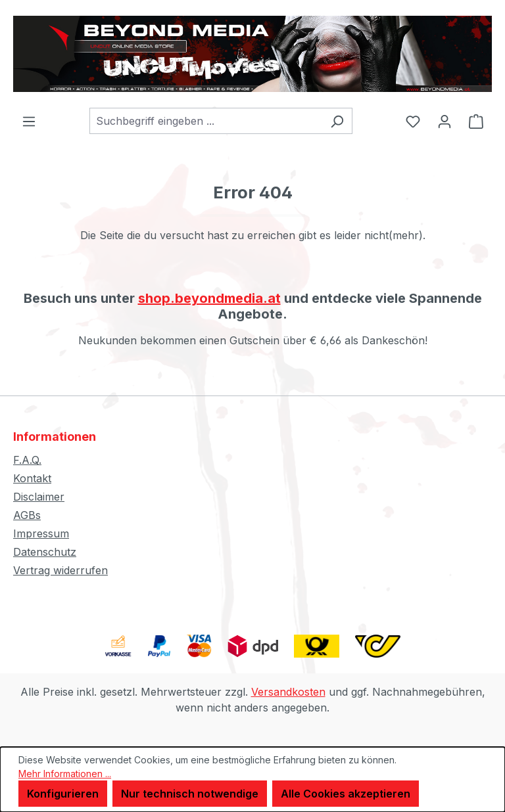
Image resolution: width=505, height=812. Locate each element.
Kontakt (32, 478)
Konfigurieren (63, 794)
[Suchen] (337, 121)
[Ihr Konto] (445, 121)
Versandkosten (288, 692)
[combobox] (206, 121)
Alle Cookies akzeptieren (346, 794)
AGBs (27, 515)
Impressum (41, 533)
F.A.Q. (27, 460)
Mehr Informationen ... (65, 774)
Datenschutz (45, 552)
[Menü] (29, 121)
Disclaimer (39, 497)
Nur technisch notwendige (190, 794)
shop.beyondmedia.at (209, 298)
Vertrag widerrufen (60, 570)
